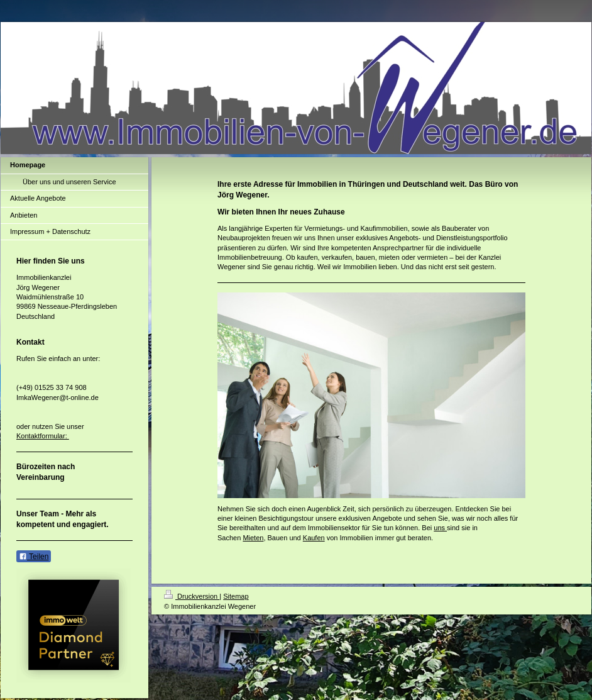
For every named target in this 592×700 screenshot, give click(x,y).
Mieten (253, 538)
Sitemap (236, 596)
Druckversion (192, 596)
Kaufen (314, 538)
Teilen (34, 557)
